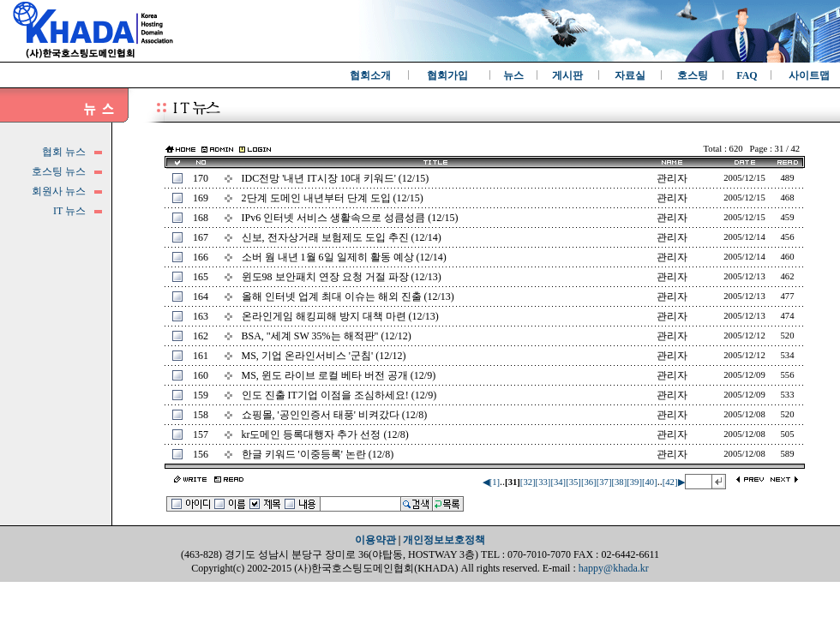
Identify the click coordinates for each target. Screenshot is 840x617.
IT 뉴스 (69, 211)
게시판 (567, 75)
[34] (558, 482)
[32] (528, 482)
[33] (543, 482)
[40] (650, 482)
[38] (619, 482)
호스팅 (693, 75)
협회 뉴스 (64, 152)
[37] (604, 482)
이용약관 (375, 540)
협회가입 (447, 75)
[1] (495, 482)
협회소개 (370, 75)
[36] (589, 482)
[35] (573, 482)
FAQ (747, 75)
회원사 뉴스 (59, 191)
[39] (634, 482)
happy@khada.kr (614, 568)
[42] (670, 482)
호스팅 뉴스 (59, 171)
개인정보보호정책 (444, 540)
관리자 (672, 178)
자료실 (630, 75)
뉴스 (513, 75)
